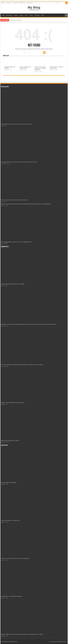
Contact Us (9, 3)
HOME (3, 15)
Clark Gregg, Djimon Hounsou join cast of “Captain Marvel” (16, 242)
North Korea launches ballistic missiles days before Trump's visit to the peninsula (22, 365)
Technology (37, 15)
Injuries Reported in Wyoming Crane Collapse (13, 284)
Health (42, 15)
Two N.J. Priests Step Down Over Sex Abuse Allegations (40, 68)
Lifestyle (31, 15)
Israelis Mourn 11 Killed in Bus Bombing (56, 68)
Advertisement (22, 3)
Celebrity (16, 15)
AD (56, 642)
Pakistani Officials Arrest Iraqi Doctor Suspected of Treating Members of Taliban (22, 634)
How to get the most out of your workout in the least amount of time (19, 162)
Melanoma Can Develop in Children (10, 441)
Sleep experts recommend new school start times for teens (16, 124)
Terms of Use (15, 3)
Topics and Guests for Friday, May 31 (25, 68)
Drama (26, 15)
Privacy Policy (30, 3)
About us (3, 3)
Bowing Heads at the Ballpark (15, 20)
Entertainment (9, 15)
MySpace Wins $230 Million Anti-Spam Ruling (13, 403)
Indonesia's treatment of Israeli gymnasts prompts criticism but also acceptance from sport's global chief (29, 324)
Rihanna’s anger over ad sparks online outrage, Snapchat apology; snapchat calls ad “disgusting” (26, 204)
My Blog (34, 7)
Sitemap (65, 642)
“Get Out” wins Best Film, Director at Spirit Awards (14, 200)
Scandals (21, 15)
